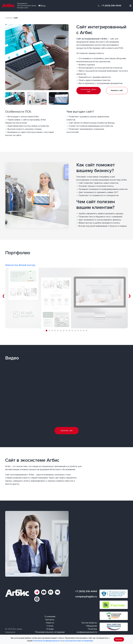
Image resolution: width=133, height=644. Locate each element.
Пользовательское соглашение (50, 632)
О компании (50, 617)
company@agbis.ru (86, 597)
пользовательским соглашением (79, 641)
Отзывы (50, 629)
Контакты (50, 620)
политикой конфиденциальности (48, 641)
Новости (50, 623)
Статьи (50, 626)
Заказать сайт (117, 90)
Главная (9, 18)
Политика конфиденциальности (87, 631)
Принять (119, 639)
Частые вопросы (89, 623)
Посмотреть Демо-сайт (89, 90)
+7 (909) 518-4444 (111, 6)
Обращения (91, 626)
